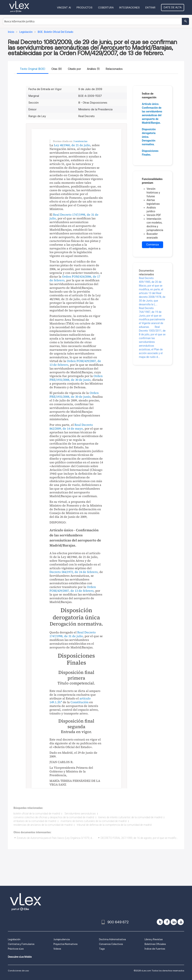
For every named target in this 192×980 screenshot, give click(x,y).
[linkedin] (174, 922)
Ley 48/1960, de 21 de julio (72, 145)
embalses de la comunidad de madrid (35, 821)
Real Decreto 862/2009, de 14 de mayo (71, 427)
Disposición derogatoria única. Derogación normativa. (149, 137)
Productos (84, 8)
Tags (102, 949)
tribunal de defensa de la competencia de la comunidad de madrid (114, 825)
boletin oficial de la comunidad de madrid (37, 814)
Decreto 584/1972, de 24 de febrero (74, 572)
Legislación (14, 939)
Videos (57, 949)
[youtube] (181, 922)
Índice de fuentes (155, 949)
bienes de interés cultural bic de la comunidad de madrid (130, 817)
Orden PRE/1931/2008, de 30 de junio (76, 378)
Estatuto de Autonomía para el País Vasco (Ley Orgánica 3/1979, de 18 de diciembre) (65, 838)
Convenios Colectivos (111, 944)
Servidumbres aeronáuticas (80, 814)
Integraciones (129, 8)
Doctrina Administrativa (112, 939)
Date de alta (173, 7)
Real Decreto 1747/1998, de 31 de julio (74, 216)
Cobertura (106, 8)
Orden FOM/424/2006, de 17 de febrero (75, 278)
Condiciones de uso (18, 971)
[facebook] (167, 922)
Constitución (79, 702)
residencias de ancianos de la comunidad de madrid (43, 825)
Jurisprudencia (62, 939)
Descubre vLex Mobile (20, 957)
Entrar (150, 8)
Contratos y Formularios (21, 944)
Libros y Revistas (154, 939)
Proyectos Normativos (65, 944)
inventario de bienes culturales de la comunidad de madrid (94, 821)
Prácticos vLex (16, 949)
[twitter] (160, 922)
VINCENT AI (64, 8)
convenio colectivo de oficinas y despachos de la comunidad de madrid (54, 817)
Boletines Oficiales (155, 944)
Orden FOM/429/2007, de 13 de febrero (75, 363)
